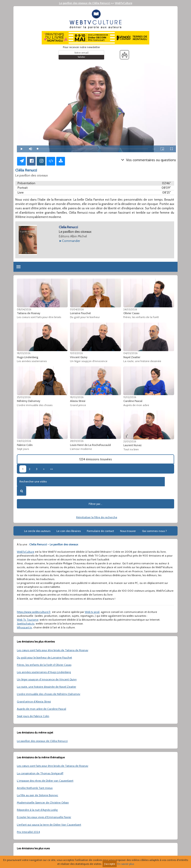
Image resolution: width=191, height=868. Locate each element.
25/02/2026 (24, 397)
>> (52, 469)
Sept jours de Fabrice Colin (33, 716)
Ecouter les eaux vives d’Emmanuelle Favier (44, 817)
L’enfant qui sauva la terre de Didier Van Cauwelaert (49, 825)
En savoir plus (126, 864)
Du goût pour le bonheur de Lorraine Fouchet (44, 657)
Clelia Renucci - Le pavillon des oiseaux (54, 544)
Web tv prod (92, 612)
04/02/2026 (24, 441)
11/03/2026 (76, 353)
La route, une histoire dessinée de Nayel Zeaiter (46, 687)
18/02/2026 (77, 397)
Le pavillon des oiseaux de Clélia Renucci (85, 3)
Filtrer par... (95, 504)
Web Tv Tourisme (28, 620)
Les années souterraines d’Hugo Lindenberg (44, 672)
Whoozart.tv (24, 627)
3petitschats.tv (26, 623)
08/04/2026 (24, 309)
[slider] (93, 149)
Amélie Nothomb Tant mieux (35, 788)
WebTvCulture (124, 3)
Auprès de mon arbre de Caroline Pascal (41, 709)
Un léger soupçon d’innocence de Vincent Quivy (47, 679)
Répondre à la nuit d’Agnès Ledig (37, 810)
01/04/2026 (77, 309)
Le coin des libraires (69, 531)
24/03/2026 (130, 309)
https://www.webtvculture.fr (34, 612)
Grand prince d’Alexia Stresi (34, 701)
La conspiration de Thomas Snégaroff (40, 773)
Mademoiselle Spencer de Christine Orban (43, 802)
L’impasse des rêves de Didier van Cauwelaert (45, 781)
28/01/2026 (77, 441)
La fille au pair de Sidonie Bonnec (37, 795)
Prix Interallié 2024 (28, 832)
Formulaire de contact (100, 531)
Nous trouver (128, 531)
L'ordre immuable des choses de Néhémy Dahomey (49, 694)
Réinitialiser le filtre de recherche (97, 517)
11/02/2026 (130, 397)
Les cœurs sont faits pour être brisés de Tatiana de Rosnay (53, 650)
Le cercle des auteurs (37, 531)
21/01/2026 (130, 441)
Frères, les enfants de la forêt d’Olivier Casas (44, 665)
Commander (71, 241)
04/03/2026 (130, 353)
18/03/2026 (24, 353)
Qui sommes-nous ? (154, 531)
